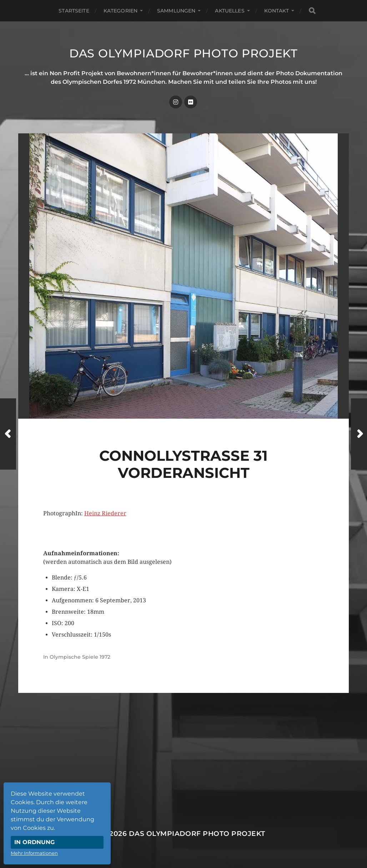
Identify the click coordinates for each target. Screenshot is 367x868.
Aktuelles (230, 11)
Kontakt (276, 11)
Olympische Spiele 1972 (80, 657)
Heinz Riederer (105, 513)
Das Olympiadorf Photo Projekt (183, 53)
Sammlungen (176, 11)
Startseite (74, 11)
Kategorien (120, 11)
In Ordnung (34, 842)
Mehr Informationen (34, 853)
